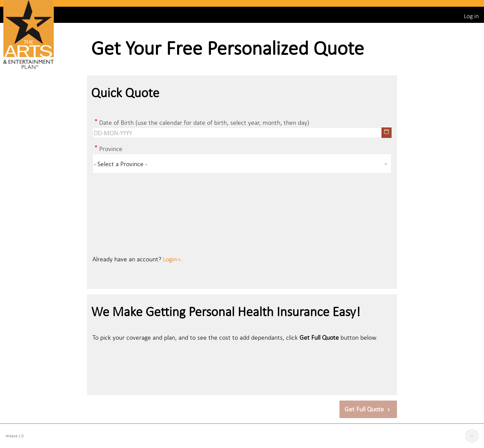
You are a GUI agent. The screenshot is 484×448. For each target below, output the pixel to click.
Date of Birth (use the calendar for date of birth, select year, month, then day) (204, 122)
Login (172, 259)
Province (111, 148)
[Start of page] (472, 436)
